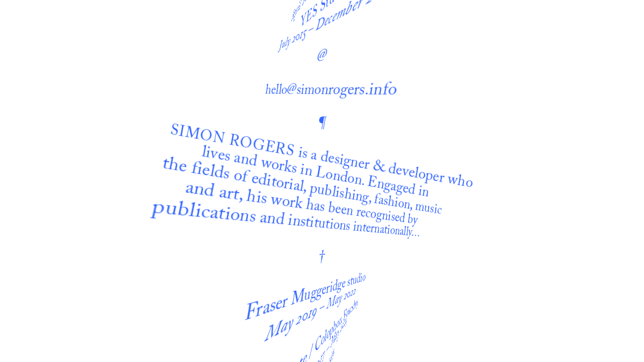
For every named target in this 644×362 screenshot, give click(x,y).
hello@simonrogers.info (334, 59)
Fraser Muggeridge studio (306, 268)
